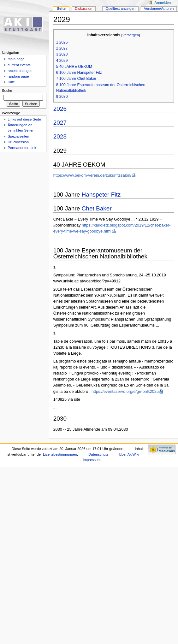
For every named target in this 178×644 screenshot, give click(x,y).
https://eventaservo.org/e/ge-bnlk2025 (125, 392)
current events (19, 65)
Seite (61, 9)
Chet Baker (97, 208)
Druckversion (18, 142)
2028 (60, 136)
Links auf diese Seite (24, 119)
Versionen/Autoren (159, 9)
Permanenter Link (22, 148)
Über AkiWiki (129, 454)
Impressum (92, 460)
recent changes (20, 71)
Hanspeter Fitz (101, 195)
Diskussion (83, 9)
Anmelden (163, 3)
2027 (60, 123)
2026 (60, 109)
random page (18, 76)
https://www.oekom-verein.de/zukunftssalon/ (92, 175)
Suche (7, 91)
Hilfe (11, 82)
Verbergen (131, 35)
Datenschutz (98, 454)
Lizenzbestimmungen (60, 454)
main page (16, 59)
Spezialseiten (18, 136)
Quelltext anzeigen (120, 9)
